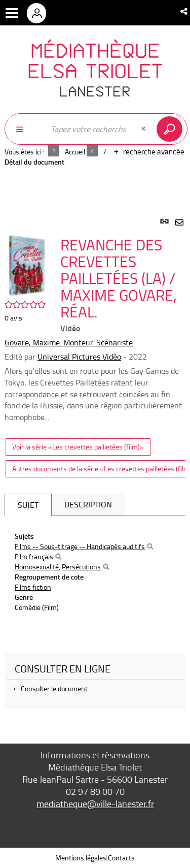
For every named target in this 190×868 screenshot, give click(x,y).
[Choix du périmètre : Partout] (25, 129)
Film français (34, 556)
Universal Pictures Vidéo (79, 357)
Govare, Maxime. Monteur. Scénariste (69, 342)
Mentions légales (81, 858)
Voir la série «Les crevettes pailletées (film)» (78, 447)
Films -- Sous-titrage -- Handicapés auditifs (80, 546)
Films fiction (33, 587)
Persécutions (81, 567)
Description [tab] (88, 504)
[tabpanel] (95, 469)
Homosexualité (37, 567)
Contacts (121, 858)
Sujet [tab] (28, 505)
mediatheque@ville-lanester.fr (95, 803)
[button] (185, 11)
